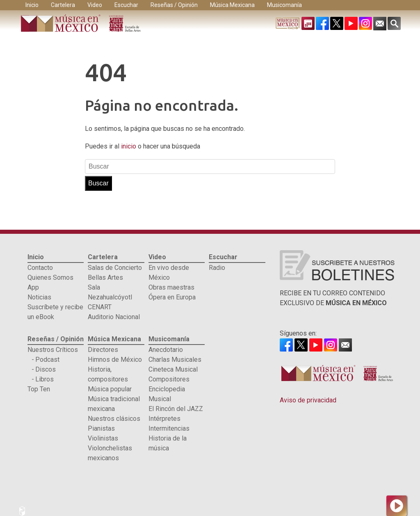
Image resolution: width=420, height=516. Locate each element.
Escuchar (126, 5)
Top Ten (39, 389)
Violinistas (103, 438)
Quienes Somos (50, 277)
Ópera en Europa (172, 297)
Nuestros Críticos (53, 350)
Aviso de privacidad (308, 400)
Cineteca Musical (173, 369)
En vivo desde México (169, 273)
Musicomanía (284, 5)
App (33, 287)
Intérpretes (164, 419)
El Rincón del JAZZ (176, 409)
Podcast (47, 360)
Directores (103, 350)
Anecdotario (166, 350)
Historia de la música (168, 443)
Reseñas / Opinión (174, 5)
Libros (45, 379)
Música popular (110, 389)
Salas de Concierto (115, 268)
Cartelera (63, 5)
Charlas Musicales (175, 360)
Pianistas (101, 428)
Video (95, 5)
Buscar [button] (98, 183)
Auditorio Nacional (114, 317)
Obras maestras (171, 287)
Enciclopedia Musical (167, 394)
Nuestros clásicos (114, 419)
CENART (100, 307)
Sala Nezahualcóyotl (110, 292)
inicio (129, 146)
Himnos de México (115, 360)
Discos (46, 369)
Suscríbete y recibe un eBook (55, 312)
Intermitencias (169, 428)
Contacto (40, 268)
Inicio (32, 5)
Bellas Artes (105, 277)
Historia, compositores (108, 374)
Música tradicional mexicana (114, 404)
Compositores (169, 379)
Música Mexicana (232, 5)
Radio (217, 268)
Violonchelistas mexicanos (110, 453)
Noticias (39, 297)
